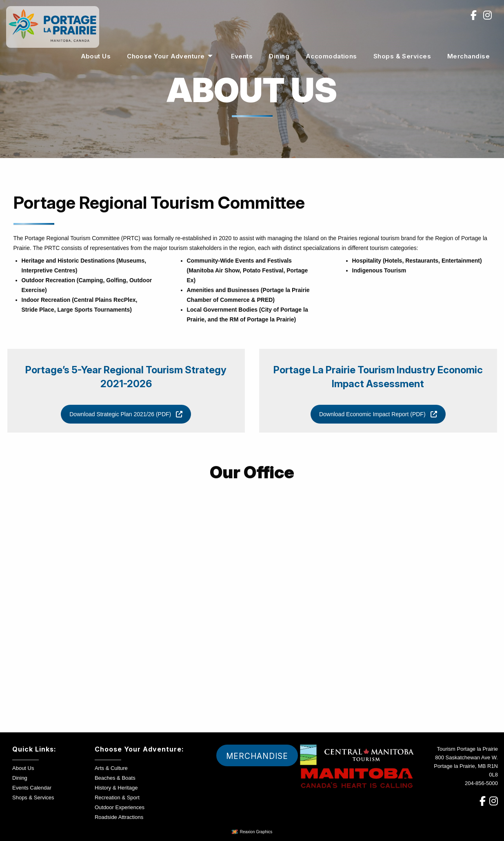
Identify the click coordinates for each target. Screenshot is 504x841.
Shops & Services (402, 56)
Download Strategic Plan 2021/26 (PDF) (126, 414)
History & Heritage (116, 788)
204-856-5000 (481, 783)
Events (242, 56)
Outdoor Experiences (120, 807)
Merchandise (468, 56)
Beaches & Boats (115, 778)
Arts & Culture (111, 768)
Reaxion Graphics (256, 832)
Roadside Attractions (119, 817)
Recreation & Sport (117, 797)
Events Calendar (32, 788)
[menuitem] (96, 56)
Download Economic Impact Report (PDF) (378, 414)
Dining (279, 56)
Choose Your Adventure (166, 56)
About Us (96, 56)
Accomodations (331, 56)
